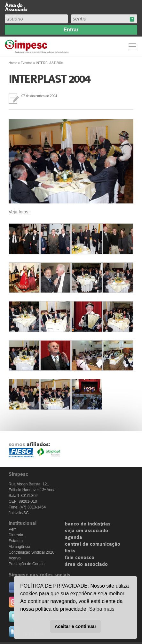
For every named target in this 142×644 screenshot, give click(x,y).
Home (13, 63)
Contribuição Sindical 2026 (32, 552)
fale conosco (80, 558)
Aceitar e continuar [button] (75, 626)
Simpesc (38, 46)
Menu (132, 46)
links (70, 551)
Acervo (15, 558)
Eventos (27, 63)
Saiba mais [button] (102, 609)
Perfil (13, 529)
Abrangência (19, 547)
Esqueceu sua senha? (132, 19)
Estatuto (16, 541)
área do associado (86, 565)
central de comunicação (93, 544)
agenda (74, 538)
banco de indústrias (88, 524)
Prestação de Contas (27, 564)
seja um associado (87, 531)
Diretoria (16, 535)
